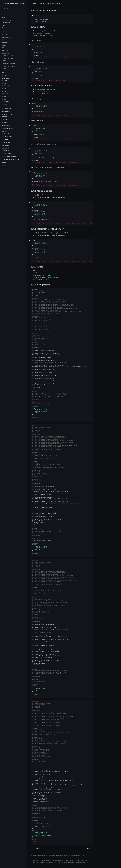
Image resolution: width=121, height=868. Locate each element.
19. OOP (4, 99)
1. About (4, 35)
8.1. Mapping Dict (8, 56)
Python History (6, 23)
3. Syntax (5, 40)
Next (89, 848)
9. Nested (5, 73)
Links (3, 25)
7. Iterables (5, 51)
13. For (4, 83)
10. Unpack (5, 75)
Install (4, 17)
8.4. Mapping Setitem (9, 64)
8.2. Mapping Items (8, 58)
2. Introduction (6, 37)
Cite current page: (36, 858)
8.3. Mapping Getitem (9, 61)
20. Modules (5, 102)
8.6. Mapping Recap (8, 69)
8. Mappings (5, 53)
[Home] (35, 4)
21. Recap (5, 104)
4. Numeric (5, 43)
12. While (5, 81)
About (42, 4)
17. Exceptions (6, 94)
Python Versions (6, 20)
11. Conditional (6, 78)
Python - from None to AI (13, 4)
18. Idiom (5, 96)
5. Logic (4, 45)
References (5, 28)
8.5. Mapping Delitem (9, 66)
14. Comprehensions (8, 86)
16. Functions (6, 91)
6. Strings (5, 48)
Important (35, 16)
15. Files (4, 89)
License (4, 15)
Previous (36, 848)
